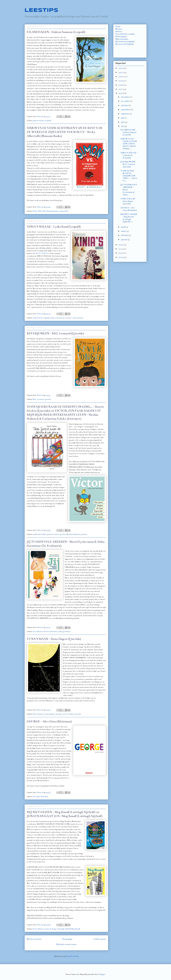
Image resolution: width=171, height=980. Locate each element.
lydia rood (54, 318)
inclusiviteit (38, 318)
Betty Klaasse (38, 929)
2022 (121, 68)
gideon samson (39, 121)
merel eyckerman (50, 631)
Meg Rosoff (76, 929)
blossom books (52, 211)
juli (123, 118)
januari (124, 240)
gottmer (50, 534)
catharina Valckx (39, 534)
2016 (121, 93)
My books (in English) (125, 42)
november (126, 101)
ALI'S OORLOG (42, 253)
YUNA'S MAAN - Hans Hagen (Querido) (54, 639)
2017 (121, 89)
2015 (121, 245)
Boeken (119, 31)
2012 (121, 257)
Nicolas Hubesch (73, 534)
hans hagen (50, 714)
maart (124, 231)
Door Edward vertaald (125, 34)
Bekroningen (121, 37)
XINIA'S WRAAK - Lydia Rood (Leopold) (54, 227)
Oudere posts (100, 939)
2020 (121, 77)
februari (125, 235)
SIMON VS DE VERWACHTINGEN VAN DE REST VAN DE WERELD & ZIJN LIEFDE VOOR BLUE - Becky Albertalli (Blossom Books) (65, 132)
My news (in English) (125, 44)
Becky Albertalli (39, 211)
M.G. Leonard (38, 399)
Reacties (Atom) (72, 956)
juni (123, 122)
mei (123, 126)
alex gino (36, 796)
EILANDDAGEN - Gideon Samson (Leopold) (56, 32)
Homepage (67, 939)
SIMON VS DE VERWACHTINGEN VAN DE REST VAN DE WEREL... (129, 144)
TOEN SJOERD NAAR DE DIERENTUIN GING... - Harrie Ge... (129, 176)
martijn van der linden (65, 714)
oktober (125, 105)
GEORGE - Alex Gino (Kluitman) (49, 721)
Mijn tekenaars (122, 39)
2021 (121, 72)
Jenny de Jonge (51, 929)
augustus (125, 114)
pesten (62, 318)
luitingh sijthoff (64, 929)
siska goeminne (64, 631)
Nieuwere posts (34, 939)
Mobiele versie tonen (66, 944)
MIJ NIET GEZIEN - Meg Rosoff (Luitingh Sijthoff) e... (129, 218)
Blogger (102, 974)
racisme (68, 318)
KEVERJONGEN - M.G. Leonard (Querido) (55, 333)
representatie (78, 318)
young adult (63, 211)
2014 (121, 249)
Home (118, 26)
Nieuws (119, 29)
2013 (121, 253)
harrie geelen (60, 534)
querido (48, 399)
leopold (48, 121)
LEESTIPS (41, 10)
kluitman (45, 796)
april (123, 227)
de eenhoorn (38, 631)
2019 (121, 81)
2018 (121, 85)
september (126, 110)
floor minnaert (39, 714)
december (125, 97)
